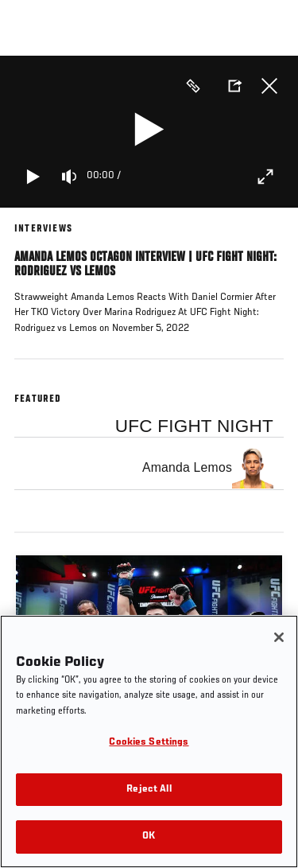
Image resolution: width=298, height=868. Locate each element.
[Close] (279, 637)
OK (149, 837)
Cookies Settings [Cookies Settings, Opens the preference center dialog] (149, 743)
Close (269, 86)
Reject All (149, 790)
